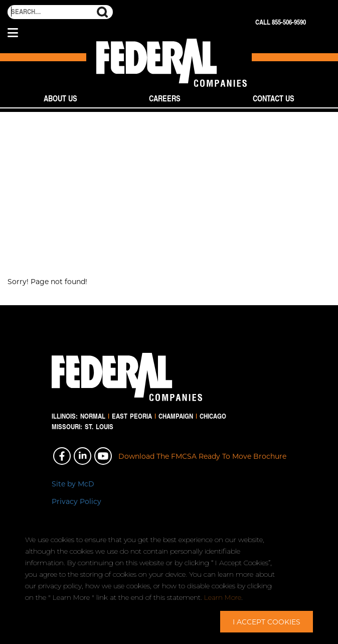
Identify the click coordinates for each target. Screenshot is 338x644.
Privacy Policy (76, 501)
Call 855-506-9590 (281, 22)
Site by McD (73, 484)
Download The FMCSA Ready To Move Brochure (202, 456)
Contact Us (274, 98)
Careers (165, 98)
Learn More (223, 597)
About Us (60, 98)
